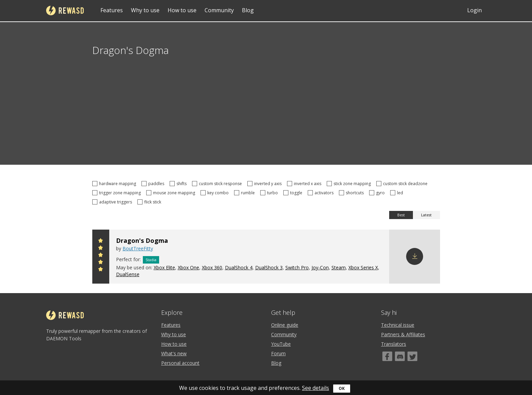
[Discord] (400, 356)
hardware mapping (115, 184)
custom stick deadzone (403, 184)
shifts (179, 184)
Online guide (285, 325)
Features (112, 10)
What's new (174, 353)
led (398, 193)
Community (219, 10)
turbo (270, 193)
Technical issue (398, 325)
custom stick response (218, 184)
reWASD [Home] (65, 11)
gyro (378, 193)
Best (401, 215)
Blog (248, 10)
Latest (426, 215)
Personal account (180, 363)
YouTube (281, 344)
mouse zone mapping (172, 193)
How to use (182, 10)
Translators (394, 344)
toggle (294, 193)
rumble (245, 193)
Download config (415, 256)
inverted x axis (305, 184)
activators (322, 193)
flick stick (150, 202)
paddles (154, 184)
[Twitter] (412, 356)
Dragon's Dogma (142, 240)
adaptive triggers (113, 202)
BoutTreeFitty (138, 248)
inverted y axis (265, 184)
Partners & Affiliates (403, 334)
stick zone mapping (350, 184)
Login (474, 10)
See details (316, 388)
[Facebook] (387, 356)
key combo (216, 193)
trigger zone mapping (118, 193)
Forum (278, 353)
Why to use (145, 10)
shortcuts (352, 193)
